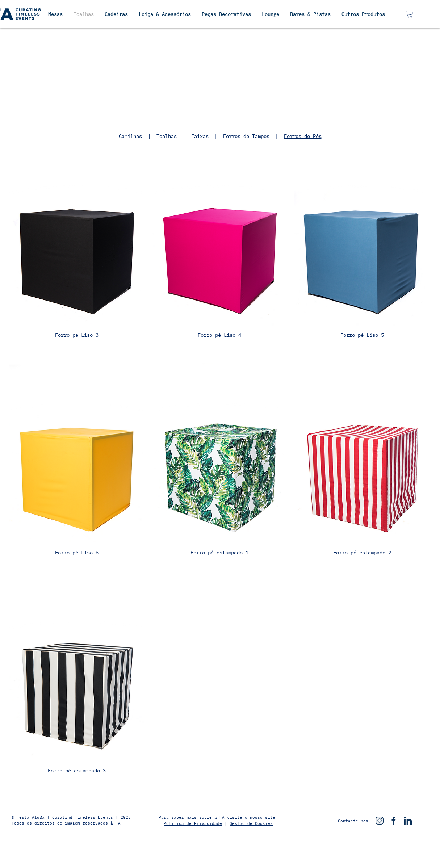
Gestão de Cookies (251, 823)
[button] (410, 14)
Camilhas (133, 136)
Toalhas (167, 136)
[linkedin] (408, 821)
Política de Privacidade (193, 823)
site (270, 817)
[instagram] (380, 821)
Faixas (200, 136)
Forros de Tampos (246, 136)
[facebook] (394, 821)
